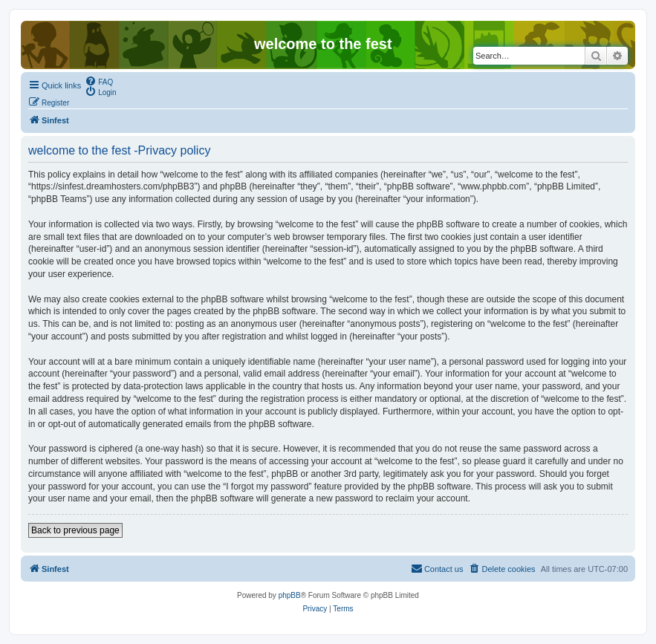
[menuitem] (99, 81)
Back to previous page (75, 530)
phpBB (290, 595)
